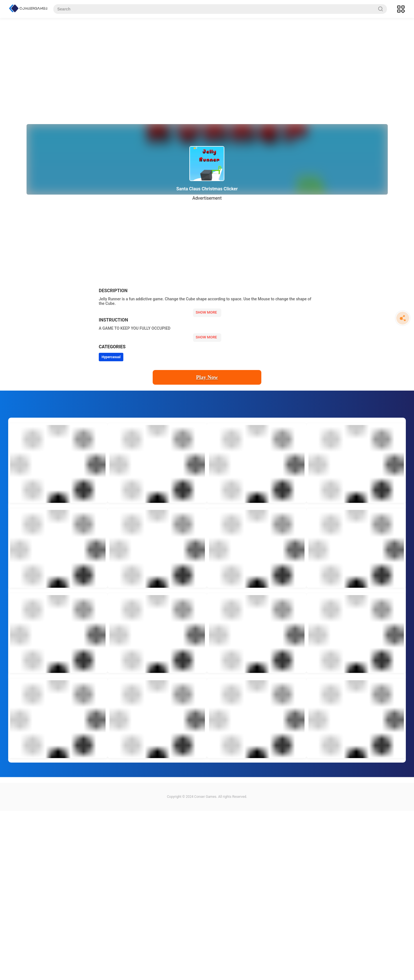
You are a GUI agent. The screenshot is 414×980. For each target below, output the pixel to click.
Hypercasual (111, 357)
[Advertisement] (192, 62)
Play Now (207, 377)
